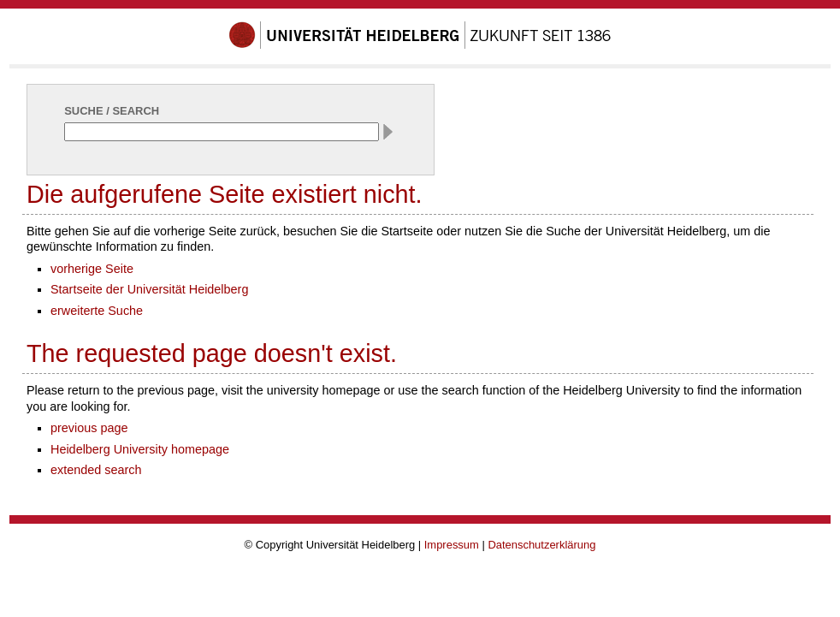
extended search (96, 470)
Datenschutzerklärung (541, 545)
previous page (89, 428)
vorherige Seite (92, 269)
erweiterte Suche (97, 311)
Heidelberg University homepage (140, 449)
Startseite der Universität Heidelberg (149, 289)
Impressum (452, 545)
